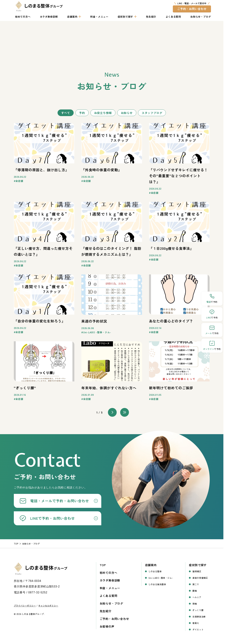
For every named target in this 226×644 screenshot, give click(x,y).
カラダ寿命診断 (49, 17)
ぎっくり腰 (198, 610)
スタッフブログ (152, 113)
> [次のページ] (112, 412)
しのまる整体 (155, 571)
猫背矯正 (197, 571)
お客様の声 (107, 626)
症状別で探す (125, 17)
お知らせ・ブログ (201, 17)
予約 (82, 113)
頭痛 (195, 604)
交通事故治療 (199, 617)
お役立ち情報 (103, 113)
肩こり (196, 584)
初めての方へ (23, 17)
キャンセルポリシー (48, 606)
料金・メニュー (99, 17)
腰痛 (195, 591)
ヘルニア (197, 597)
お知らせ (127, 113)
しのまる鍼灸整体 (157, 584)
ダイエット (198, 629)
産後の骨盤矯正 (200, 578)
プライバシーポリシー (25, 606)
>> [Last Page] (125, 412)
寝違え (196, 623)
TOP (103, 565)
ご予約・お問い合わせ (192, 9)
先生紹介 (151, 17)
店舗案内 (72, 17)
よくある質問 (173, 17)
